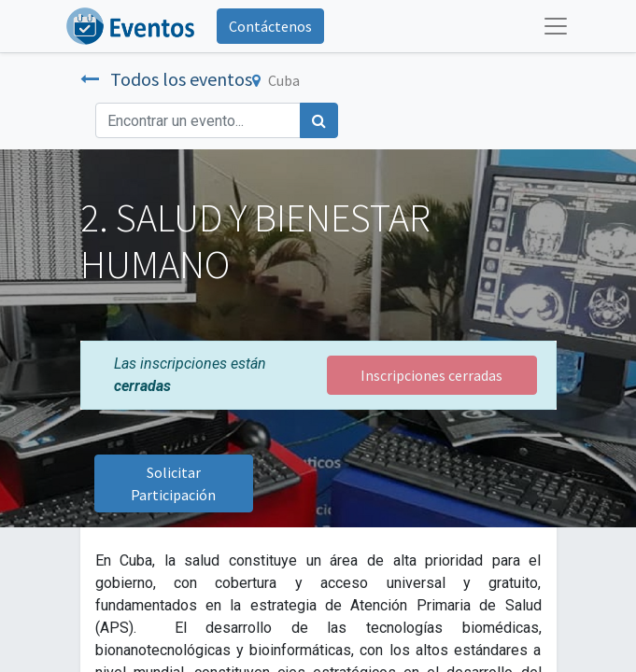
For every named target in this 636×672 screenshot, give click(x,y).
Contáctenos (270, 26)
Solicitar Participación (173, 483)
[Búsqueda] (319, 120)
